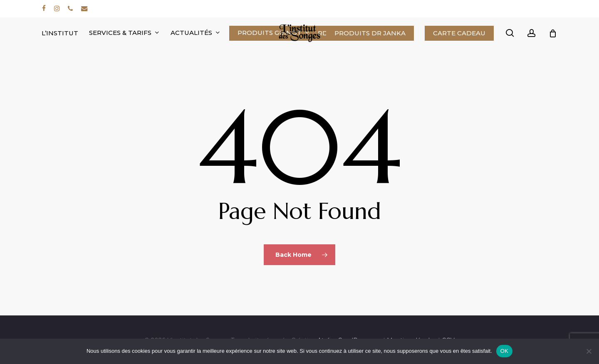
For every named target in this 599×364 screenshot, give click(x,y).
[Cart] (553, 33)
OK (504, 351)
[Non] (589, 351)
